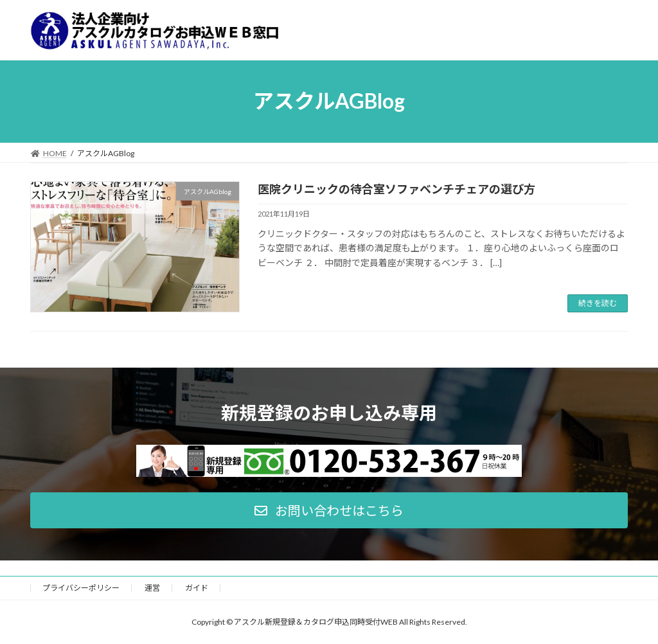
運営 (152, 588)
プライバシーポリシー (81, 588)
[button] (329, 510)
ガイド (197, 588)
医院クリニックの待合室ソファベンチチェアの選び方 (396, 189)
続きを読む (598, 303)
